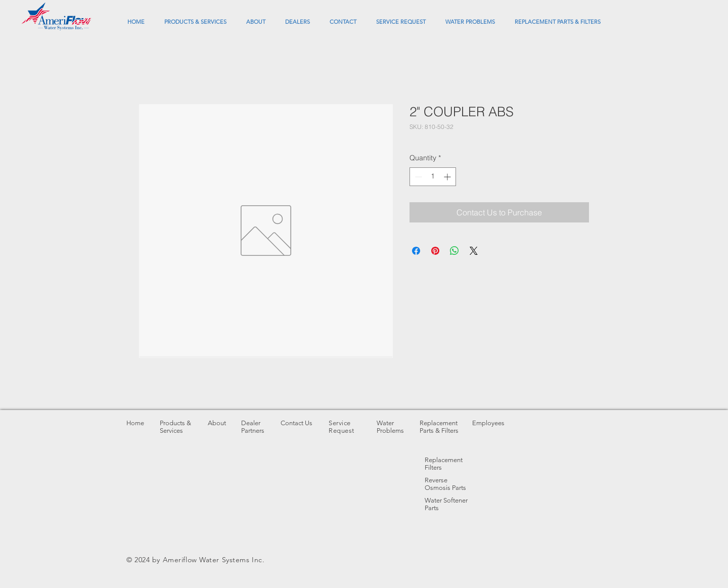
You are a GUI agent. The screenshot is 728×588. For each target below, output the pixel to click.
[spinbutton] (433, 177)
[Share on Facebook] (416, 251)
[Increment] (448, 177)
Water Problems (390, 427)
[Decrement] (417, 177)
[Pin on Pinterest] (435, 251)
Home (135, 423)
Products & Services (175, 427)
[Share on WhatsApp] (454, 251)
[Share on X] (474, 251)
